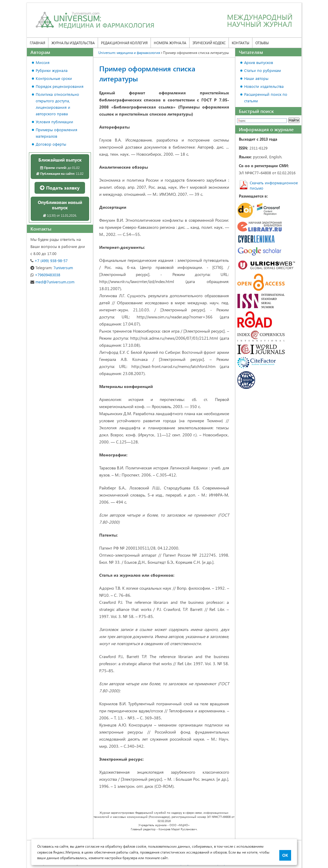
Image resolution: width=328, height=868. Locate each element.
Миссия (43, 62)
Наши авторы (256, 78)
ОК (285, 855)
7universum (52, 268)
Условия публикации (54, 122)
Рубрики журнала (52, 70)
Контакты (240, 43)
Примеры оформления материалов (57, 133)
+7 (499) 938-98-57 (49, 260)
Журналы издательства (73, 43)
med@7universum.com (52, 282)
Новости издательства (264, 86)
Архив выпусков (259, 62)
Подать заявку (60, 188)
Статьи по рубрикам (262, 70)
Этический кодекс (209, 43)
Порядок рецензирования (60, 86)
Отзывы (262, 43)
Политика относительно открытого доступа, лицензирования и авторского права (57, 104)
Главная (37, 43)
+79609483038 (45, 275)
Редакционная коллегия (124, 43)
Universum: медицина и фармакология (129, 52)
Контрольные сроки (54, 78)
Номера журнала (170, 43)
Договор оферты (51, 144)
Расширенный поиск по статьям (266, 97)
